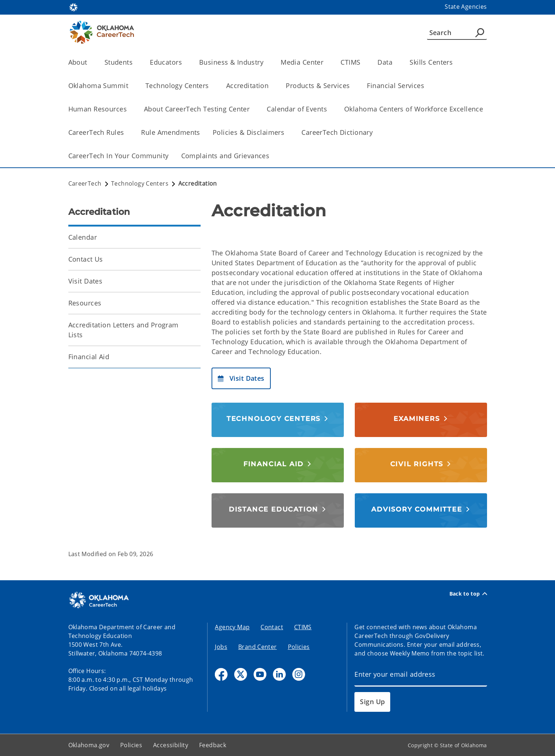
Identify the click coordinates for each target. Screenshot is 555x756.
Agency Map (232, 627)
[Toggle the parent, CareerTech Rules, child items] (126, 132)
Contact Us (86, 259)
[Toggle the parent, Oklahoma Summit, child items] (131, 86)
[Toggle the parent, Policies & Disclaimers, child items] (287, 132)
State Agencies (466, 7)
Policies (299, 647)
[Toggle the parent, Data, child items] (395, 62)
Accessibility (171, 745)
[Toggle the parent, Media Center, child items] (326, 62)
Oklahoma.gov (89, 745)
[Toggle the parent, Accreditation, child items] (271, 86)
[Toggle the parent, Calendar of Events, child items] (329, 109)
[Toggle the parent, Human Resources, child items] (129, 109)
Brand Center (258, 647)
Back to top (468, 594)
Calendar (83, 237)
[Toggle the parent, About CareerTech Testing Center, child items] (252, 109)
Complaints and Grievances (225, 156)
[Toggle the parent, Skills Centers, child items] (455, 62)
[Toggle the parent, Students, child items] (135, 62)
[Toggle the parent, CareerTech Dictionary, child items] (375, 132)
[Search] (457, 33)
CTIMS (303, 627)
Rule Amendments (170, 132)
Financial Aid (89, 357)
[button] (241, 378)
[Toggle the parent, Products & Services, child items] (352, 86)
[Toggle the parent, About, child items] (90, 62)
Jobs (221, 647)
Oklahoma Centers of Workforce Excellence (414, 109)
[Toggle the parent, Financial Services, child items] (427, 86)
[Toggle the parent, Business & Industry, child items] (266, 62)
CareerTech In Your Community (119, 156)
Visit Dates (85, 281)
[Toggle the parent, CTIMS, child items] (363, 62)
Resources (85, 303)
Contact (272, 627)
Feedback (213, 745)
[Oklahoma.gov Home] (73, 7)
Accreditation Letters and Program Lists (123, 330)
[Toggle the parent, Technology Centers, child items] (211, 86)
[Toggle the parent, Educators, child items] (184, 62)
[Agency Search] (480, 33)
